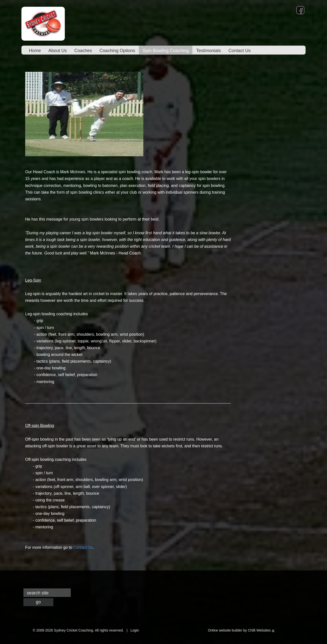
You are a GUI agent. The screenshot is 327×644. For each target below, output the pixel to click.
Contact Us (239, 51)
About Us (58, 51)
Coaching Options (117, 51)
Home (35, 51)
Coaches (83, 51)
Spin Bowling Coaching (166, 51)
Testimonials (208, 51)
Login (135, 630)
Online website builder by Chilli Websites (241, 630)
